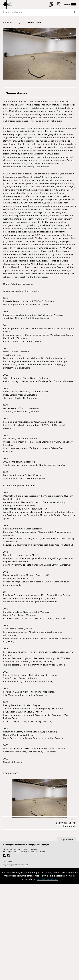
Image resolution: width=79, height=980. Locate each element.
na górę (63, 840)
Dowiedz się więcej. (47, 879)
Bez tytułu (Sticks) (66, 823)
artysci (20, 23)
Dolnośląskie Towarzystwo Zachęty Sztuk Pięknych (26, 845)
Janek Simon (10, 102)
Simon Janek (34, 23)
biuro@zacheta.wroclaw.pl (23, 852)
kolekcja (7, 23)
